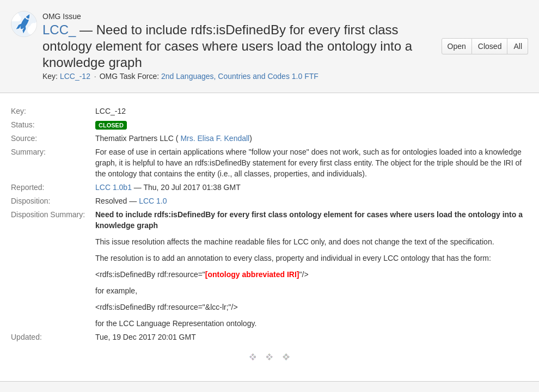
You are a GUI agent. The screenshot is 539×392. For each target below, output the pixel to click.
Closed (490, 46)
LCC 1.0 (153, 201)
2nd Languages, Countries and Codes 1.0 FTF (240, 76)
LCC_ (59, 30)
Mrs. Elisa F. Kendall (215, 138)
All (518, 46)
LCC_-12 (75, 76)
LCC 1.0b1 (114, 187)
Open (457, 46)
